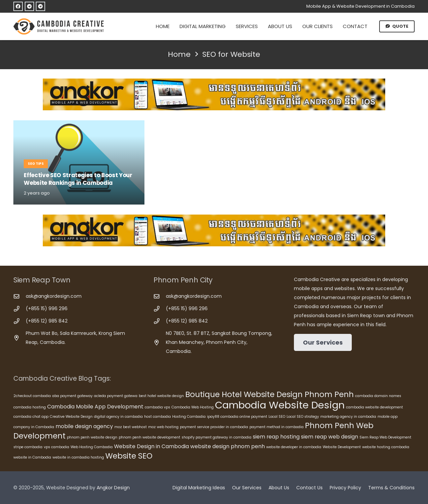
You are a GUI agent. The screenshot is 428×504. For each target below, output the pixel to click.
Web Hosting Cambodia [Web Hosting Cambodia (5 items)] (92, 447)
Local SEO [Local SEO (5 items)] (277, 417)
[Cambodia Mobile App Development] (214, 94)
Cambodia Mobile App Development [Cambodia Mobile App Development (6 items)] (95, 407)
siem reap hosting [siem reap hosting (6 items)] (276, 437)
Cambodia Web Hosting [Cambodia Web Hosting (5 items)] (193, 407)
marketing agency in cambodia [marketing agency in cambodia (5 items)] (348, 417)
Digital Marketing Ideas (199, 488)
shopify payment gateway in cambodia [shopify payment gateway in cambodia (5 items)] (217, 437)
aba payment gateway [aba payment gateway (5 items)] (72, 396)
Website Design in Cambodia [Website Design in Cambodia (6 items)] (151, 446)
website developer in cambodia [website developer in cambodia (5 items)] (294, 447)
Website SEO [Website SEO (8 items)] (129, 456)
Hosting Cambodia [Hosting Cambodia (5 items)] (189, 417)
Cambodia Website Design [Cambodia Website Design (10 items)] (280, 405)
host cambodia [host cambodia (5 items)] (157, 417)
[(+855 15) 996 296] (20, 309)
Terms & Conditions (391, 488)
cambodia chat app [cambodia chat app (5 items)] (31, 417)
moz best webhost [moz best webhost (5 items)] (131, 427)
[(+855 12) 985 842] (20, 321)
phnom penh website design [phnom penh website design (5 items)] (92, 437)
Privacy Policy (345, 488)
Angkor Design (113, 488)
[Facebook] (18, 6)
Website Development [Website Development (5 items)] (342, 447)
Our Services (247, 488)
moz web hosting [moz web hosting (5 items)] (163, 427)
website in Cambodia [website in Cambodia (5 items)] (32, 457)
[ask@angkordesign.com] (20, 297)
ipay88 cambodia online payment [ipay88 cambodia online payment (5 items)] (237, 417)
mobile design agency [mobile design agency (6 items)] (84, 426)
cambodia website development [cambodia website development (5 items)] (374, 407)
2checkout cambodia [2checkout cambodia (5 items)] (32, 396)
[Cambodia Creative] (60, 26)
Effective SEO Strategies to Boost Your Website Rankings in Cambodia (78, 179)
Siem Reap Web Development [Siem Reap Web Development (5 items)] (385, 437)
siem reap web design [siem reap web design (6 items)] (330, 437)
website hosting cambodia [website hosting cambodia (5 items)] (386, 447)
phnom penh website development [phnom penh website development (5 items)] (149, 437)
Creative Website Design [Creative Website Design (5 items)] (71, 417)
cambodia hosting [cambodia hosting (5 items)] (30, 407)
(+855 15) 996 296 (47, 308)
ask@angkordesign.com (54, 296)
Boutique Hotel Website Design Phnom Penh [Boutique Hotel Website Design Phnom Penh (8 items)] (270, 394)
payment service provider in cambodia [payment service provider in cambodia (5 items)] (214, 427)
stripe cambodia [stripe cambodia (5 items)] (28, 447)
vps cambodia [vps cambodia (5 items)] (57, 447)
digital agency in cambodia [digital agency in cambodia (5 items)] (118, 417)
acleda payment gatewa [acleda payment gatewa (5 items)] (116, 396)
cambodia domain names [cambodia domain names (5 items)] (378, 396)
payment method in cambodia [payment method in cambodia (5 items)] (277, 427)
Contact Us (309, 488)
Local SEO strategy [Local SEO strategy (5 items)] (303, 417)
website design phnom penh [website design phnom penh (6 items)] (228, 446)
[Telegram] (29, 6)
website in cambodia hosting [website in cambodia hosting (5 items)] (78, 457)
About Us (279, 488)
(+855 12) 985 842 (47, 321)
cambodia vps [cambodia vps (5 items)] (157, 407)
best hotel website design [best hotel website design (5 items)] (161, 396)
